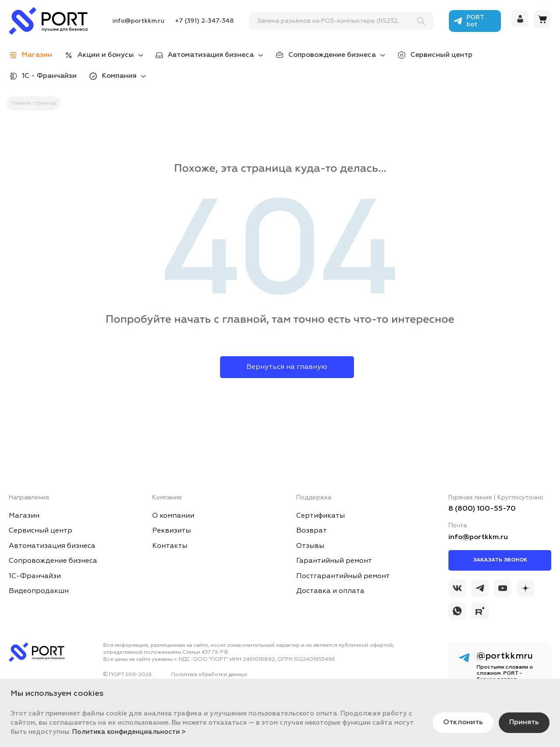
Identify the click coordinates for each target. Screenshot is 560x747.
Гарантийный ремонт (334, 561)
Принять (524, 722)
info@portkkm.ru (138, 21)
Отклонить (463, 722)
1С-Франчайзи (35, 576)
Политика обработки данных (209, 675)
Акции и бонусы (106, 55)
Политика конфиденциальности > (129, 732)
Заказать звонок (500, 560)
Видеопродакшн (39, 591)
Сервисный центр (441, 55)
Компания (119, 76)
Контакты (170, 546)
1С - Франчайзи (49, 76)
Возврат (311, 531)
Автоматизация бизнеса (211, 55)
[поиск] (337, 21)
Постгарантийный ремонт (343, 576)
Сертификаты (320, 516)
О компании (173, 516)
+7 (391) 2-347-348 (204, 21)
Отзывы (310, 546)
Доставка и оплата (330, 591)
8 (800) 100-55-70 (482, 509)
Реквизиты (171, 531)
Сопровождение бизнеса (332, 55)
